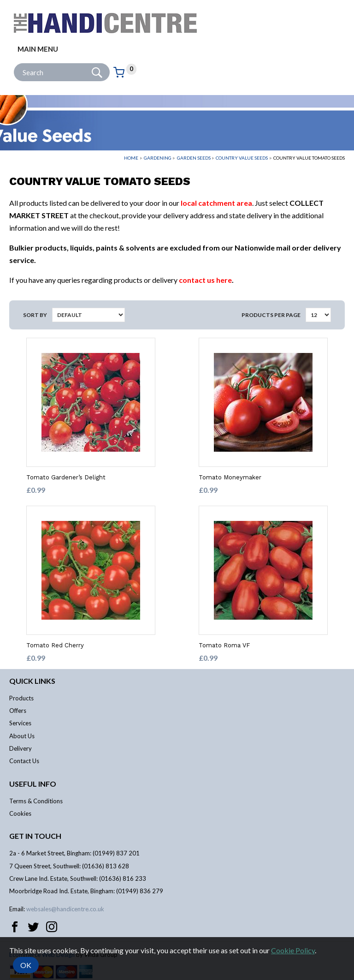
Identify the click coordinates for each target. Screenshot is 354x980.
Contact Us (24, 761)
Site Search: (14, 63)
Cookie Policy (293, 950)
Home (131, 158)
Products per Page (271, 315)
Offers (18, 711)
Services (20, 723)
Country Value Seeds (242, 158)
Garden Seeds (194, 158)
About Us (22, 736)
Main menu (38, 49)
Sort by (35, 315)
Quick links (32, 681)
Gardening (158, 158)
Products (21, 698)
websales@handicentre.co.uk (65, 909)
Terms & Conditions (36, 801)
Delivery (21, 748)
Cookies (20, 813)
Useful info (33, 784)
